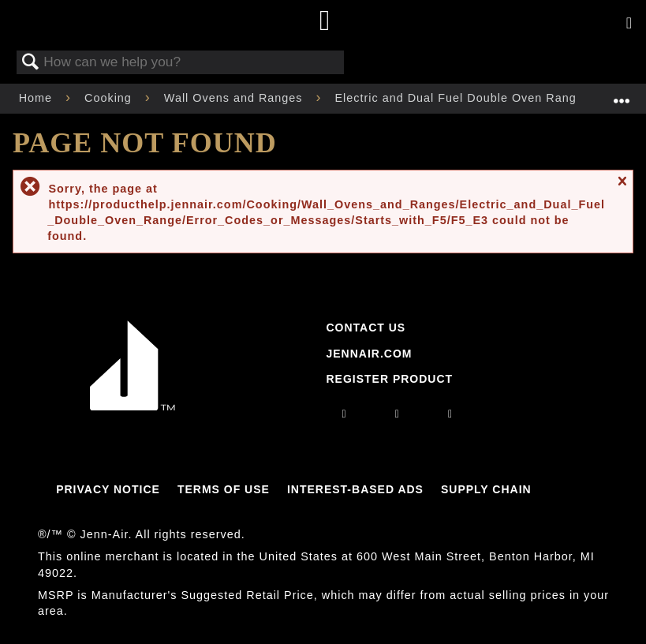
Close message (622, 188)
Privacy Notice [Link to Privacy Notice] (108, 489)
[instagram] (345, 414)
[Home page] (325, 22)
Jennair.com (369, 354)
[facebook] (398, 414)
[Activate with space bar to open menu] (629, 24)
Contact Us (366, 328)
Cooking (110, 98)
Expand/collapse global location (622, 94)
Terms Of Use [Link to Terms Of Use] (224, 489)
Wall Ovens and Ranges (235, 98)
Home (37, 98)
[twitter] (450, 414)
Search (31, 63)
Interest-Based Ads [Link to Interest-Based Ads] (355, 489)
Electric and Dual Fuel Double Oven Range (461, 98)
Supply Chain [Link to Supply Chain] (486, 489)
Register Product (389, 379)
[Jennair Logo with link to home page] (133, 406)
